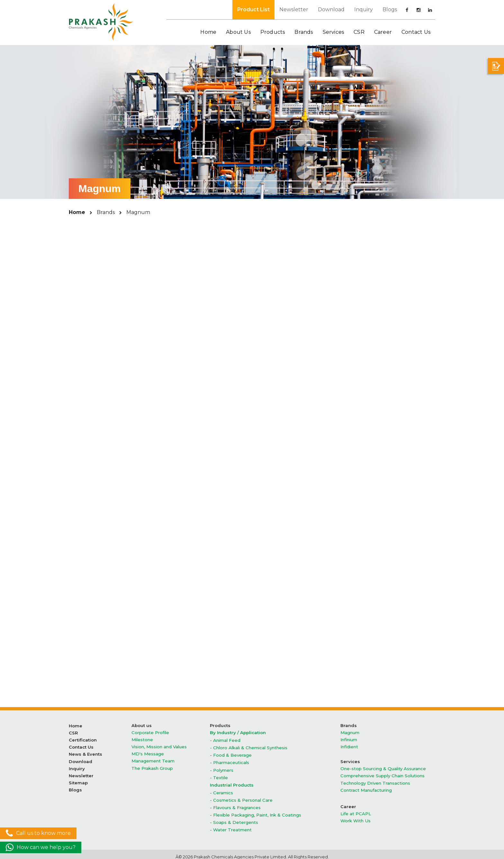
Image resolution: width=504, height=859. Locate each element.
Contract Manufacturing (366, 788)
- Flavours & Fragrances (235, 804)
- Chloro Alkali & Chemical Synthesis (248, 747)
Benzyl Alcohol (374, 394)
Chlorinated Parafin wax (130, 450)
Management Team (153, 759)
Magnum (350, 732)
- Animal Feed (225, 740)
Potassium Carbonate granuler (374, 506)
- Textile (219, 775)
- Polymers (222, 768)
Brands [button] (304, 32)
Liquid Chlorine (252, 487)
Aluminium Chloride (130, 394)
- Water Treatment (231, 825)
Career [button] (383, 32)
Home (208, 32)
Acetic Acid (130, 595)
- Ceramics (221, 790)
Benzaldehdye (252, 394)
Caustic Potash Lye (374, 413)
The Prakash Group (152, 766)
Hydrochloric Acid (130, 469)
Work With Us (355, 818)
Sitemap (78, 780)
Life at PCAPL (355, 811)
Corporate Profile (150, 732)
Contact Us (416, 32)
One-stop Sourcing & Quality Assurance (383, 767)
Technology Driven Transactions (375, 781)
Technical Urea (130, 614)
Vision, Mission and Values (159, 746)
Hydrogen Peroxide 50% (374, 469)
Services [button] (333, 32)
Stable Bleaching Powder (252, 543)
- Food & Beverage (231, 754)
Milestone (142, 739)
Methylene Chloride (374, 487)
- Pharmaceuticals (230, 761)
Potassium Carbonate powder (130, 525)
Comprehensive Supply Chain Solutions (382, 774)
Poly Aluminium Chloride (252, 506)
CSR (73, 732)
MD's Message (147, 753)
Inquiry (364, 9)
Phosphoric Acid (130, 506)
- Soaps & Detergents (234, 818)
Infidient (349, 746)
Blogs (390, 9)
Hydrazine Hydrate (374, 450)
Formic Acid (374, 595)
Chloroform (252, 450)
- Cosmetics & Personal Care (241, 797)
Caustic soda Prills (374, 431)
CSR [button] (359, 32)
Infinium (349, 739)
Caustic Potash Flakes (252, 413)
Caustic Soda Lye (252, 431)
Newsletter (294, 9)
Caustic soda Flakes (130, 431)
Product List (253, 9)
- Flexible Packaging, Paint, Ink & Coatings (255, 811)
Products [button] (273, 32)
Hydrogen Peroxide (252, 469)
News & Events (85, 753)
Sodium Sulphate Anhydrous (130, 543)
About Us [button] (238, 32)
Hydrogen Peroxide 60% (130, 487)
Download (331, 9)
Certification (83, 739)
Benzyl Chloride (130, 413)
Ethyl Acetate (252, 595)
